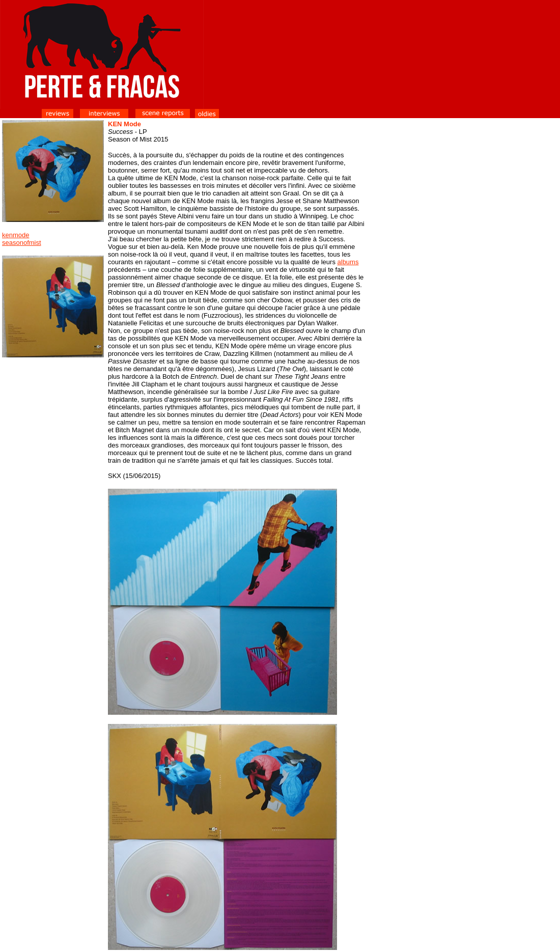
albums (348, 262)
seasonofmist (22, 243)
